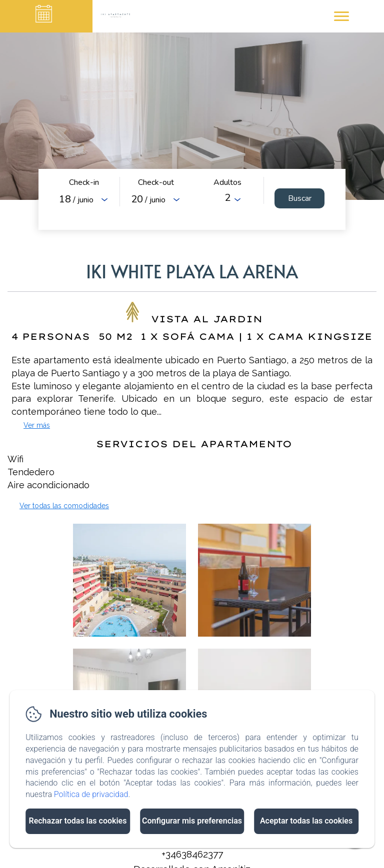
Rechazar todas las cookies (77, 821)
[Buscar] (299, 198)
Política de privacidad (91, 794)
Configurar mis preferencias (192, 821)
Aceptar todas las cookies (306, 821)
